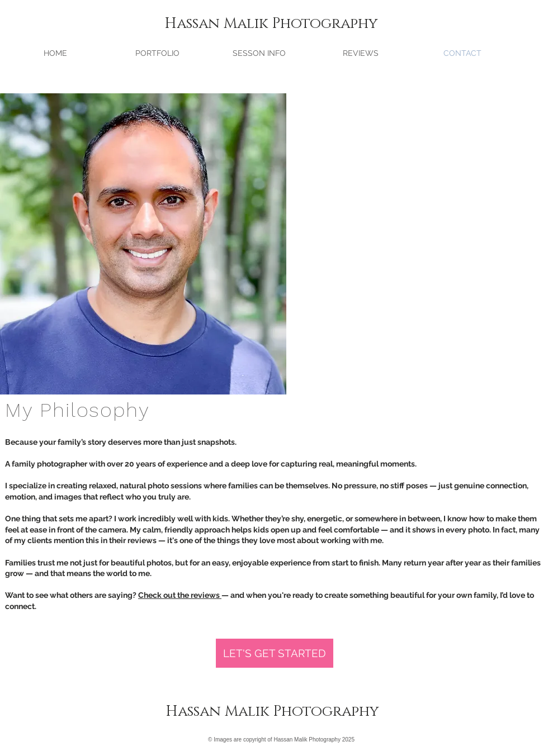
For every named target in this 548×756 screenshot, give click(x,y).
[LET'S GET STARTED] (275, 653)
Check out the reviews (180, 595)
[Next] (243, 244)
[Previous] (43, 244)
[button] (157, 53)
